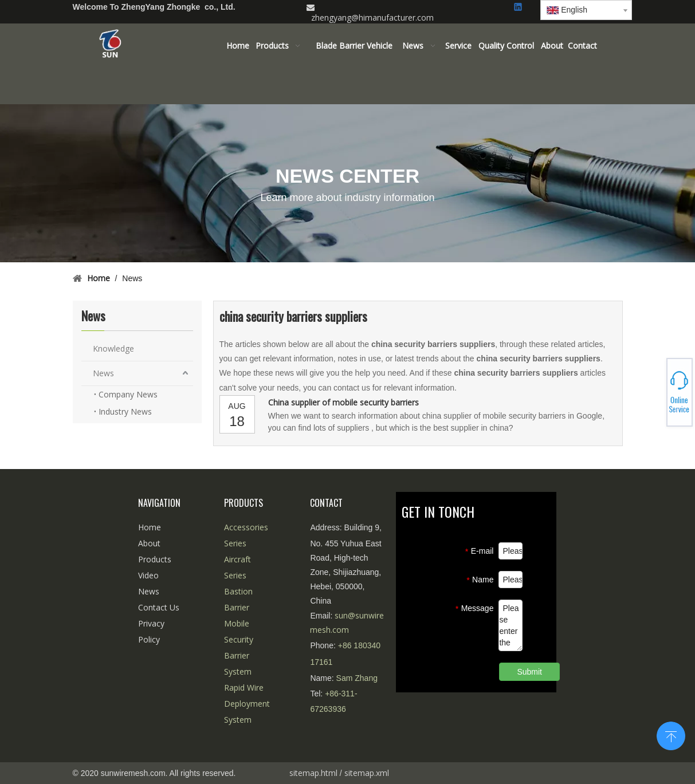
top (671, 735)
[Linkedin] (519, 8)
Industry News (125, 411)
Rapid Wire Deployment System (247, 704)
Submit (529, 672)
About (149, 543)
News (103, 373)
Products (155, 559)
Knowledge (113, 348)
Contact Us (159, 607)
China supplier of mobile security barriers (343, 402)
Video (148, 575)
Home (150, 527)
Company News (128, 394)
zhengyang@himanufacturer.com (372, 17)
